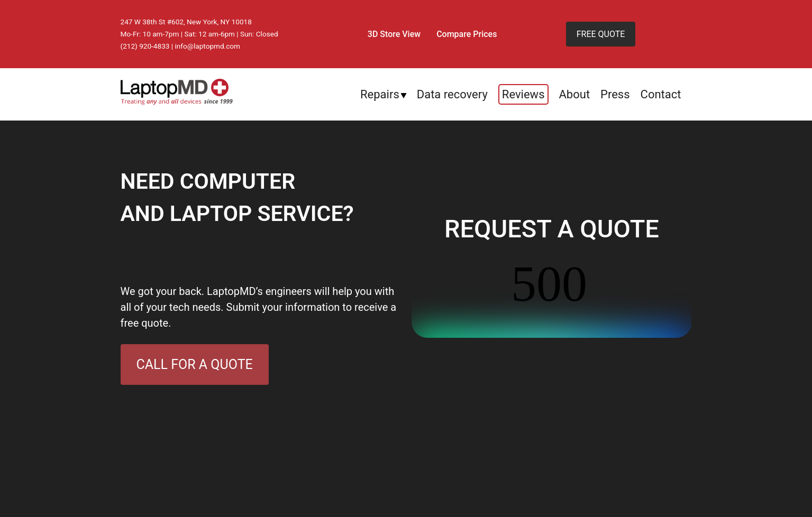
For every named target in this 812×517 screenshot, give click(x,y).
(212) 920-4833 (145, 46)
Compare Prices (467, 34)
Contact (661, 94)
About (575, 94)
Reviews (523, 94)
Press (615, 94)
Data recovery (452, 94)
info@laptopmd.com (208, 46)
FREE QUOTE (601, 34)
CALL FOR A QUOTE (195, 364)
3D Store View (394, 34)
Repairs (380, 94)
